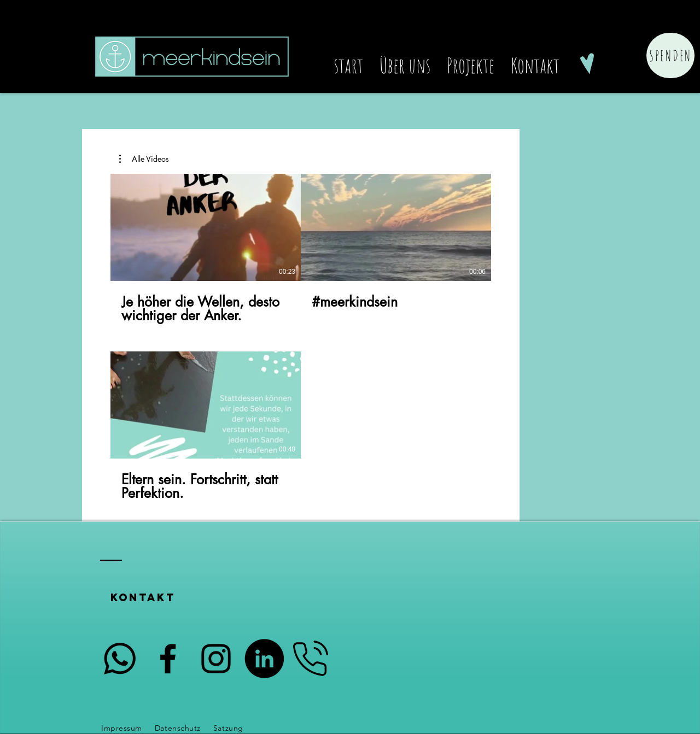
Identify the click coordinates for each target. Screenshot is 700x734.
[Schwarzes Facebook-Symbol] (587, 25)
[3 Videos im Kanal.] (301, 338)
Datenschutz (178, 728)
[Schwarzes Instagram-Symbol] (611, 25)
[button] (144, 159)
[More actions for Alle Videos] (144, 159)
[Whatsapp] (120, 659)
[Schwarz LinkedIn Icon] (564, 25)
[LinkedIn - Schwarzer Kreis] (264, 659)
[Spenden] (670, 55)
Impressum (122, 728)
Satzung (229, 728)
